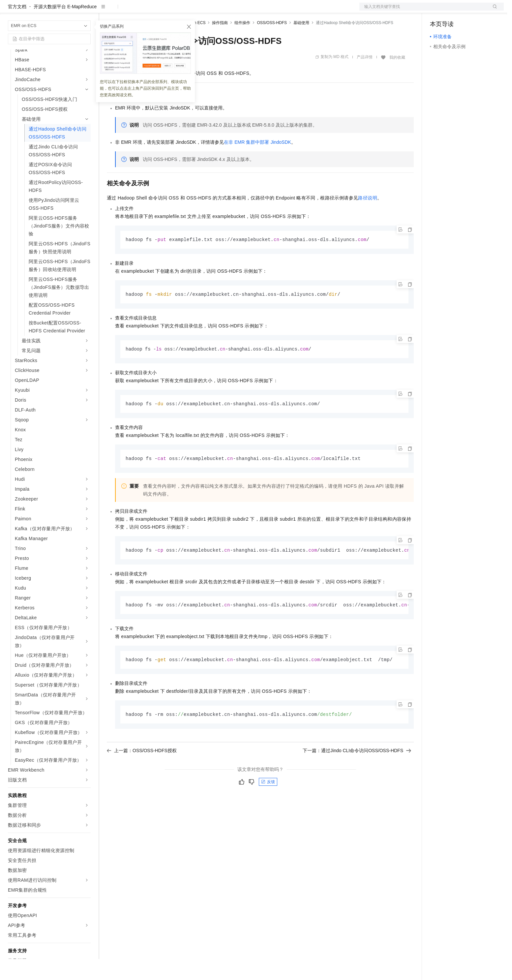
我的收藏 (397, 78)
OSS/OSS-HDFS (272, 44)
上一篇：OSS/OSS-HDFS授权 (142, 775)
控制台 (453, 11)
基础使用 (301, 44)
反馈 (268, 806)
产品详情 (365, 78)
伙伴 (179, 11)
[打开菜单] (11, 11)
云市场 (161, 11)
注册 (469, 11)
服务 (195, 11)
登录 (493, 11)
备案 (437, 11)
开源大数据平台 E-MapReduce (65, 28)
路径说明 (368, 219)
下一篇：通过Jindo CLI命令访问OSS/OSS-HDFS (357, 775)
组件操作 (242, 44)
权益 (127, 11)
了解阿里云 (217, 11)
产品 (86, 11)
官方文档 (17, 28)
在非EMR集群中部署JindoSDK (257, 163)
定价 (142, 11)
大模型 (68, 11)
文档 (423, 11)
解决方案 (106, 11)
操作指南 (220, 44)
